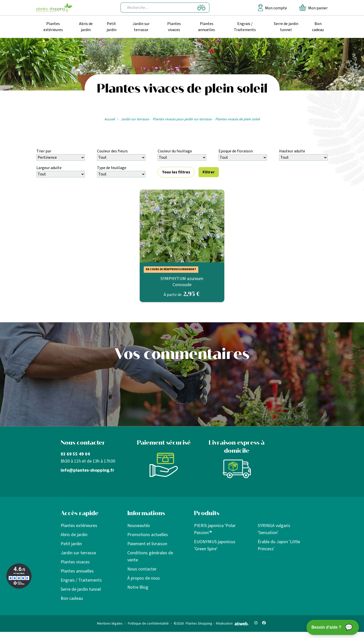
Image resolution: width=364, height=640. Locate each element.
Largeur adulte (49, 168)
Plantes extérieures (53, 27)
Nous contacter (142, 569)
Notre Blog (138, 587)
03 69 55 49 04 (75, 454)
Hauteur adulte (292, 151)
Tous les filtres (176, 172)
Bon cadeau (318, 27)
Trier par (44, 151)
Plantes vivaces (174, 27)
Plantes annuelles (207, 27)
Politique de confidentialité (148, 624)
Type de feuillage (112, 168)
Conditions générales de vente (150, 556)
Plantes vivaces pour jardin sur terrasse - (183, 119)
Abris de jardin (86, 27)
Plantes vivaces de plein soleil (238, 119)
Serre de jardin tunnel (286, 27)
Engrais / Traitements (245, 27)
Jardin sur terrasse (141, 27)
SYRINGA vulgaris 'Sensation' (274, 529)
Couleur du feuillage (175, 151)
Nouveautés (139, 526)
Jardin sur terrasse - (136, 119)
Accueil (110, 119)
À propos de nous (144, 578)
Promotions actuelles (148, 535)
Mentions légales (110, 624)
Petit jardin (112, 27)
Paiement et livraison (147, 544)
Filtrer (209, 172)
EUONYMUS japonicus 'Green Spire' (215, 545)
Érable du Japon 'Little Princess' (279, 545)
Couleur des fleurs (112, 151)
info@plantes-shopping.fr (87, 470)
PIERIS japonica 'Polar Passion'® (215, 529)
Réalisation (232, 624)
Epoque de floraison (236, 151)
